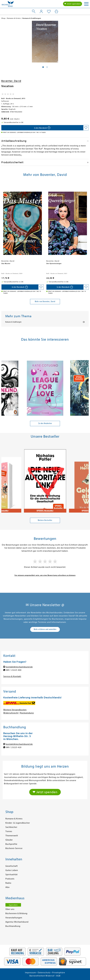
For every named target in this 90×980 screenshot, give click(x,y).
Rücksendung (27, 713)
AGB (58, 976)
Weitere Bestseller (45, 520)
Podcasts (10, 879)
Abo (8, 887)
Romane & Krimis (14, 819)
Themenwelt (12, 836)
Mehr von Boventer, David (45, 301)
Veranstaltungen (14, 918)
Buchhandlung (13, 926)
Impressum (30, 973)
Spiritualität (11, 875)
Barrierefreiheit (37, 976)
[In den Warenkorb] (42, 128)
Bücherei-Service (14, 848)
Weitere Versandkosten (15, 710)
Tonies (9, 831)
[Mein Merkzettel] (49, 12)
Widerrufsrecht (11, 713)
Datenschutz (44, 973)
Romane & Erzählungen (13, 322)
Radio (8, 883)
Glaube (9, 840)
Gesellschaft (12, 866)
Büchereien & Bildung (16, 913)
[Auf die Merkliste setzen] (86, 128)
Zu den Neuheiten (45, 423)
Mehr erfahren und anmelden (45, 629)
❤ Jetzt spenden (73, 4)
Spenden (13, 905)
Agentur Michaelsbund (17, 922)
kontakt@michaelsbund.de (19, 667)
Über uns (10, 909)
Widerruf (50, 976)
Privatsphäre (59, 973)
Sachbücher (11, 827)
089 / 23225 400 (14, 670)
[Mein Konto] (41, 11)
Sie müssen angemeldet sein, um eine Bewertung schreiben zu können (45, 575)
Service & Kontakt (12, 676)
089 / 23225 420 (14, 747)
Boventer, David (11, 81)
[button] (43, 67)
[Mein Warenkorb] (56, 11)
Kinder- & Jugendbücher (18, 823)
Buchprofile (11, 844)
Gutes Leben (12, 870)
